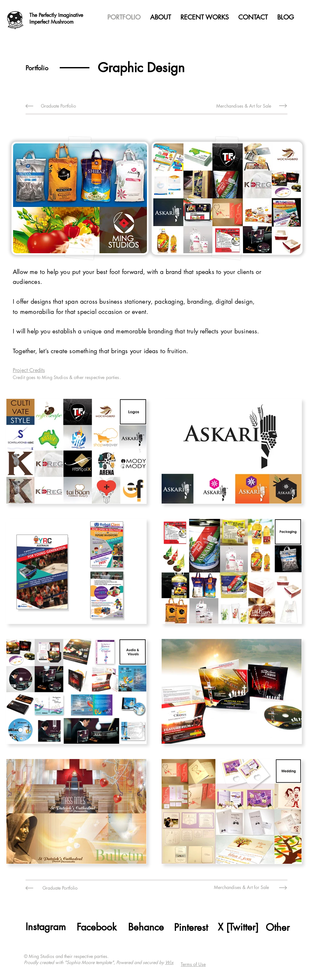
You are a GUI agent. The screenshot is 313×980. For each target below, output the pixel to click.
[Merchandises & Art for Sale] (244, 106)
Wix (169, 962)
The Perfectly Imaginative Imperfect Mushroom (56, 19)
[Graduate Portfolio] (58, 106)
